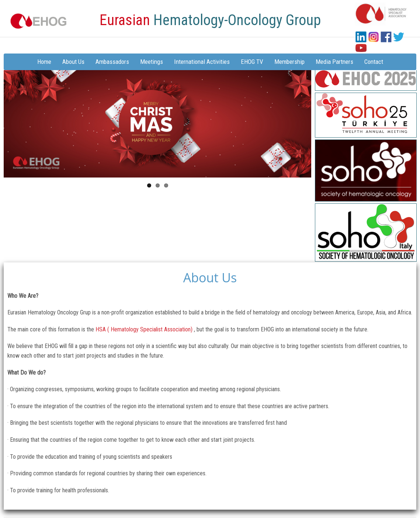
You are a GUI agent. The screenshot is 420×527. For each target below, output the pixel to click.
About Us (73, 62)
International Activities (202, 62)
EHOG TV (252, 62)
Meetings (152, 62)
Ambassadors (112, 62)
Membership (289, 62)
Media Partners (334, 62)
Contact (374, 62)
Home (44, 62)
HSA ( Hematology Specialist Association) (145, 329)
